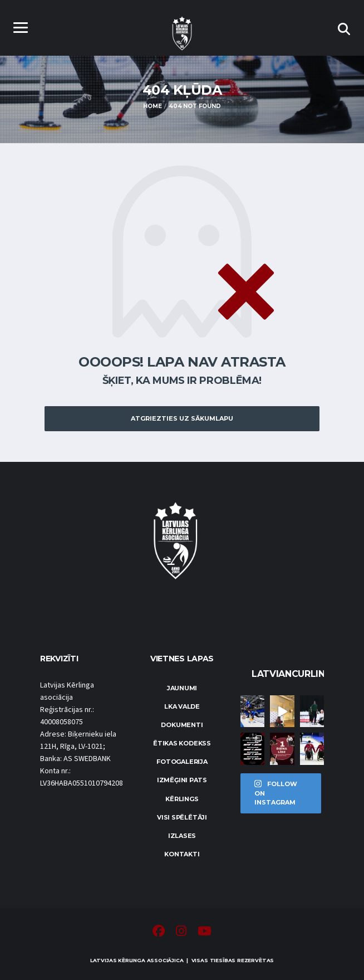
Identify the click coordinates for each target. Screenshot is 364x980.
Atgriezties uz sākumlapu (182, 418)
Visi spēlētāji (182, 817)
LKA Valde (182, 706)
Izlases (182, 836)
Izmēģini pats (182, 780)
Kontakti (182, 854)
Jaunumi (182, 688)
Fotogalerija (182, 762)
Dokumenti (182, 725)
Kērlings (182, 799)
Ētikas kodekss (182, 743)
